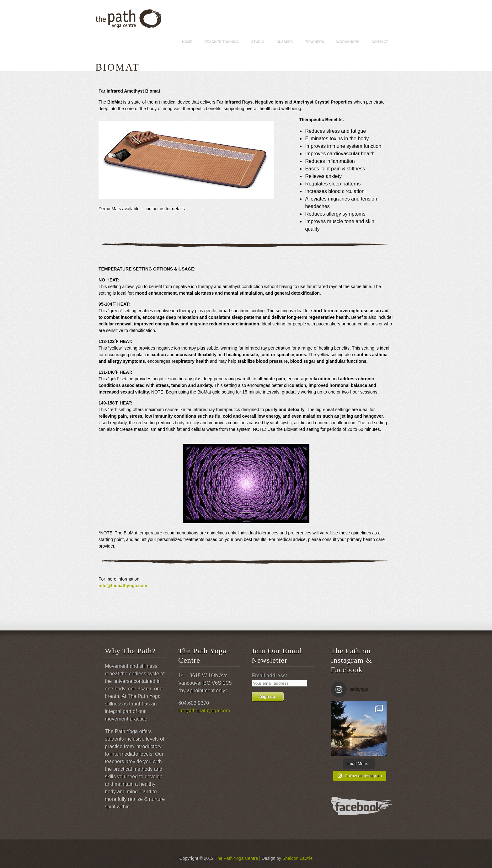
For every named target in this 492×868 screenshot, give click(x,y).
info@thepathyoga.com (123, 586)
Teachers (315, 42)
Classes (285, 42)
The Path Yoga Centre (236, 858)
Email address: (270, 675)
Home (187, 42)
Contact (380, 42)
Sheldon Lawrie (298, 858)
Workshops (348, 42)
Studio (258, 42)
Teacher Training (222, 42)
